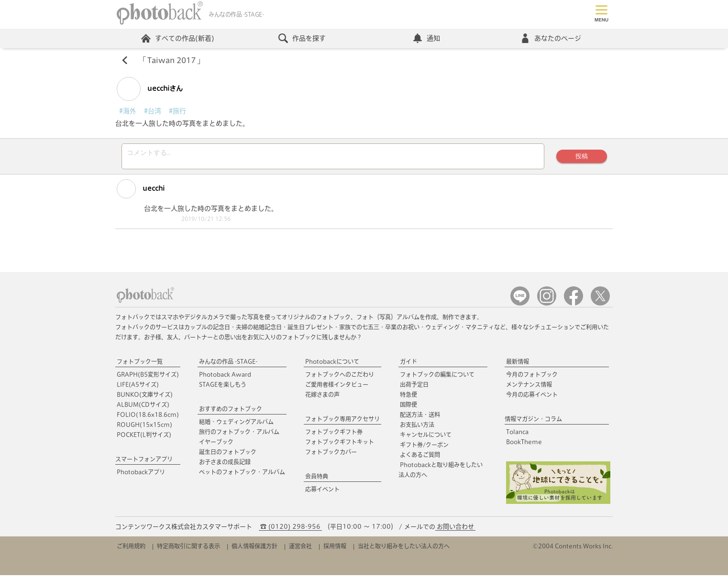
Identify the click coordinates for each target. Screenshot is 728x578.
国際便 (408, 407)
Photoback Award (225, 377)
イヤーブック (216, 445)
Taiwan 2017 (171, 60)
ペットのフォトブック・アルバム (242, 475)
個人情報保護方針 (254, 549)
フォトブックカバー (331, 455)
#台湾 (153, 111)
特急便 (408, 397)
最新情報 (518, 364)
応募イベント (322, 492)
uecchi (141, 192)
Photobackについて (332, 364)
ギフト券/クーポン (424, 447)
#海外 (128, 111)
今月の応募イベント (532, 397)
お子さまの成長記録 (225, 465)
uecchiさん (150, 89)
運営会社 (300, 549)
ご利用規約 (131, 549)
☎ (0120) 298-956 (290, 529)
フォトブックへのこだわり (340, 377)
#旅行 (177, 111)
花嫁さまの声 (322, 397)
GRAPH (148, 377)
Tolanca (517, 435)
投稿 (582, 158)
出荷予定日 (414, 387)
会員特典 (317, 479)
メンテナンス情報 (529, 387)
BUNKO (145, 397)
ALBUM (143, 407)
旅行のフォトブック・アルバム (239, 435)
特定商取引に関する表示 (188, 549)
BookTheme (524, 445)
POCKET (144, 437)
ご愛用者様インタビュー (337, 387)
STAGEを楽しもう (223, 387)
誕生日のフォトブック (228, 455)
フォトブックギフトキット (340, 445)
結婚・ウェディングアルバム (236, 425)
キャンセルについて (426, 437)
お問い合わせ (455, 529)
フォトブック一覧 (140, 364)
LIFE (138, 387)
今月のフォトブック (532, 377)
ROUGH (144, 427)
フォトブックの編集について (437, 377)
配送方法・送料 (420, 417)
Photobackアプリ (141, 475)
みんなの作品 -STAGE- (228, 364)
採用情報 (335, 549)
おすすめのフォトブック (231, 412)
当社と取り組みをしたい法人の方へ (404, 549)
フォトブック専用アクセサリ (342, 422)
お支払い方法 (417, 427)
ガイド (408, 364)
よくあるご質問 (420, 458)
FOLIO (148, 417)
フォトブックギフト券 (334, 435)
